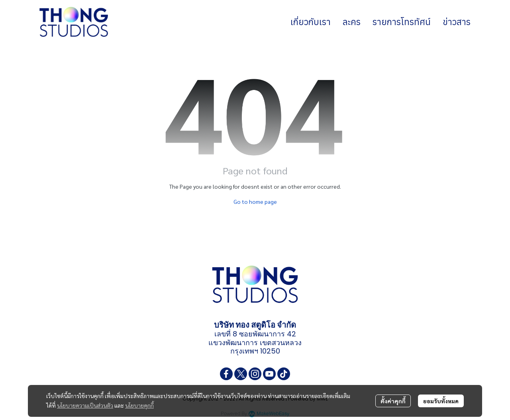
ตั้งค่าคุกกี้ (393, 401)
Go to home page (255, 201)
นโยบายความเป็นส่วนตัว (85, 405)
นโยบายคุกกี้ (139, 405)
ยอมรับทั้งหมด (441, 401)
